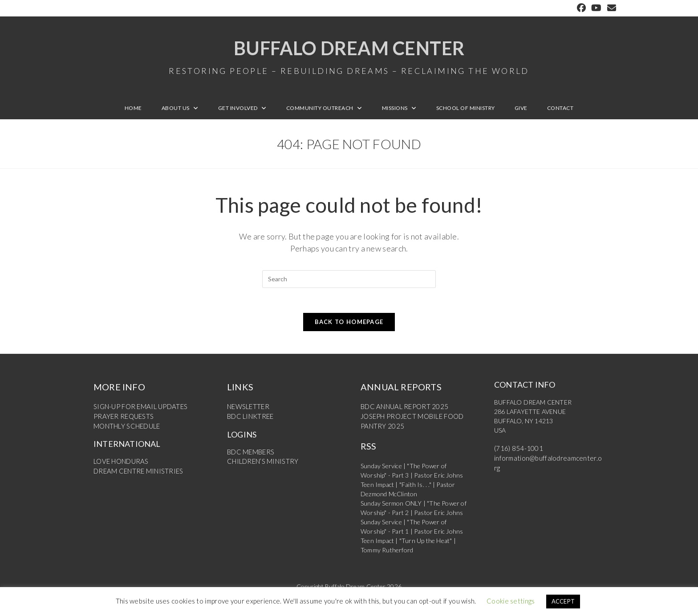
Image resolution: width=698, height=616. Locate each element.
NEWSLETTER (247, 411)
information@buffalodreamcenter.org (545, 463)
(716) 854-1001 (516, 453)
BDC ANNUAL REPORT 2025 (402, 411)
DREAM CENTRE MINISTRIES (136, 475)
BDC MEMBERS (249, 456)
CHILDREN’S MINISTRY (261, 465)
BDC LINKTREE (250, 421)
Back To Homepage (349, 327)
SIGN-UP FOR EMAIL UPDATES (138, 411)
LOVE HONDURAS (120, 465)
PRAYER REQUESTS (122, 421)
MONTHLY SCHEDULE (126, 430)
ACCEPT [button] (563, 601)
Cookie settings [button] (511, 601)
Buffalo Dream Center (349, 58)
